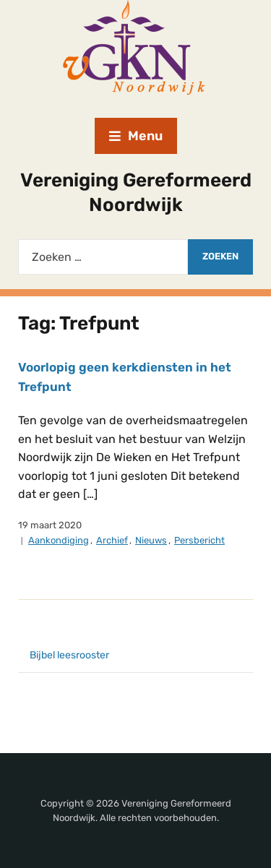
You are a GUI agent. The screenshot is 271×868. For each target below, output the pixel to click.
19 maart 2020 (50, 525)
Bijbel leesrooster (69, 655)
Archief (112, 540)
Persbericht (199, 540)
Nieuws (151, 540)
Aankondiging (59, 540)
